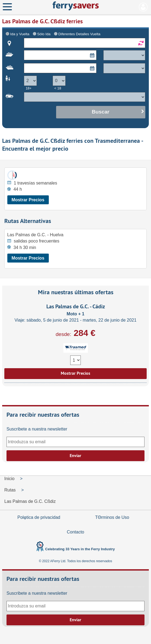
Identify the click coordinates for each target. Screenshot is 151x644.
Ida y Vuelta (20, 34)
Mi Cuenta (143, 7)
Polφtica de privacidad (39, 517)
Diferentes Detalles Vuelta (79, 34)
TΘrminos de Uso (112, 517)
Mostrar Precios (28, 200)
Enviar (75, 456)
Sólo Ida (44, 34)
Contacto (75, 532)
